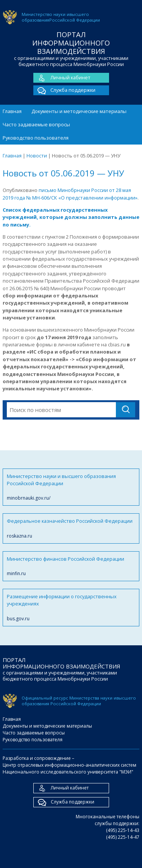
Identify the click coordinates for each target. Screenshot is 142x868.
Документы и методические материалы (79, 111)
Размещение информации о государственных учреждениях (71, 608)
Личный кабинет (62, 78)
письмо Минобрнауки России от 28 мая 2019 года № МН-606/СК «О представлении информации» (70, 194)
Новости (37, 156)
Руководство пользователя (36, 138)
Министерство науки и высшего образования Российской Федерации (71, 487)
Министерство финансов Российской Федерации (71, 566)
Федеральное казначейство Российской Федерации (71, 528)
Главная (12, 111)
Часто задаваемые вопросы (36, 124)
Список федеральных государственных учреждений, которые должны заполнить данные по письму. (71, 217)
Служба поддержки (64, 90)
